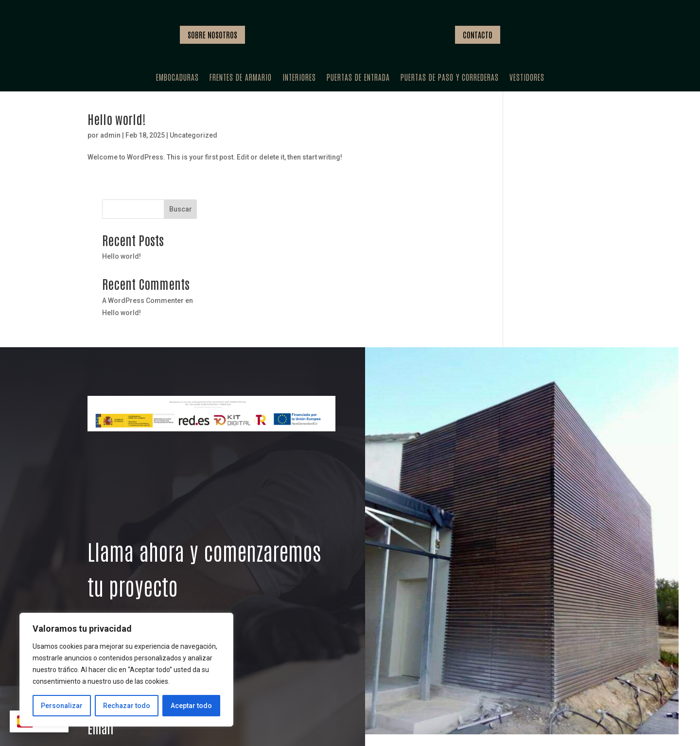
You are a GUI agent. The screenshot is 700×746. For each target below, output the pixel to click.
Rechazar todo (127, 706)
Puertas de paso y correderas (450, 78)
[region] (126, 670)
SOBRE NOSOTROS (212, 35)
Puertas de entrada (358, 78)
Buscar (596, 129)
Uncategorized (193, 142)
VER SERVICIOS (123, 553)
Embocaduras (177, 78)
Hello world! (117, 126)
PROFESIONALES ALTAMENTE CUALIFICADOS (472, 709)
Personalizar (62, 706)
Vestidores (527, 78)
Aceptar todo (191, 706)
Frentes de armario (241, 78)
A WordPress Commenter (559, 221)
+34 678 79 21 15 (138, 612)
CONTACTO (478, 35)
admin (110, 142)
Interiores (299, 78)
